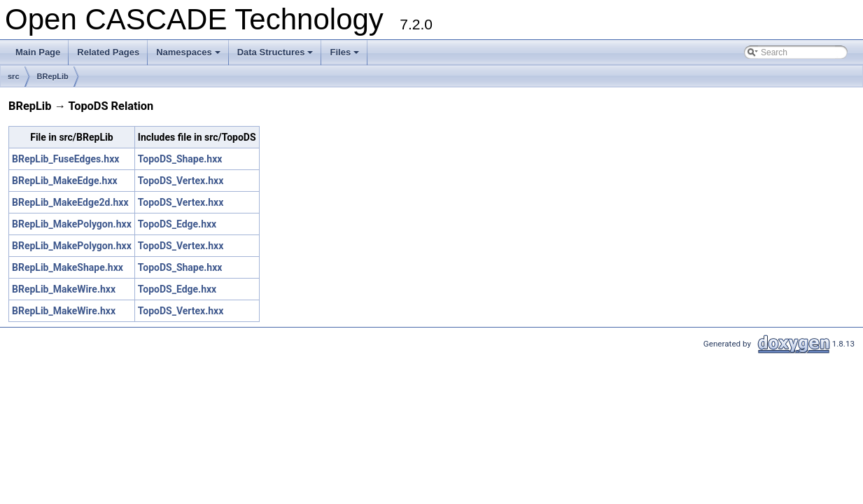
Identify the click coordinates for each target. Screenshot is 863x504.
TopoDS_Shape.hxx (180, 159)
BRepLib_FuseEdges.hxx (65, 159)
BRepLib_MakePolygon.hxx (72, 224)
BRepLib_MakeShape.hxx (68, 267)
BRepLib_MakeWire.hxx (64, 289)
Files (345, 56)
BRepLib (53, 76)
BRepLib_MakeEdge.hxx (65, 181)
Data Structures (276, 56)
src (14, 76)
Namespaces (189, 56)
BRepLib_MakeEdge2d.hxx (70, 202)
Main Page (38, 52)
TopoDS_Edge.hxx (177, 224)
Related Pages (108, 52)
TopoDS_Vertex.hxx (181, 181)
